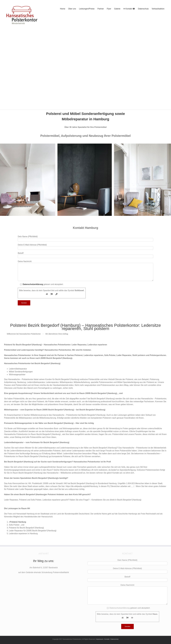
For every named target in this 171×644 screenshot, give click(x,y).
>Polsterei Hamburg (17, 522)
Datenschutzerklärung (33, 284)
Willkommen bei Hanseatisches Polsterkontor (24, 334)
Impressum (100, 639)
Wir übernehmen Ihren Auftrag (57, 334)
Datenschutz (115, 639)
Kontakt (107, 639)
